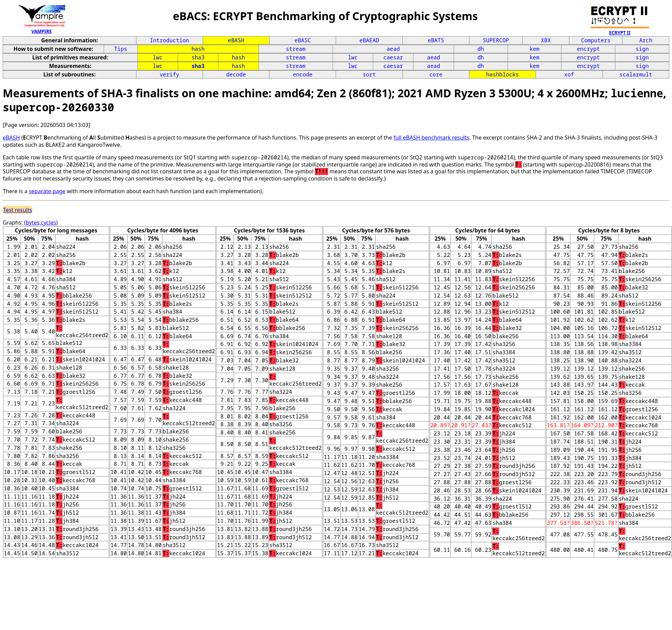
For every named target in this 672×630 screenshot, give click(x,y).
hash (198, 49)
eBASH (236, 40)
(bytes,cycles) (41, 223)
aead (393, 49)
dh (481, 49)
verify (170, 74)
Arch (646, 40)
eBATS (436, 40)
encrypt (588, 49)
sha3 (198, 57)
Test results (18, 210)
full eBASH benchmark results (431, 138)
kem (535, 49)
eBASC (303, 40)
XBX (546, 40)
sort (369, 74)
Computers (596, 40)
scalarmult (636, 74)
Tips (121, 49)
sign (642, 49)
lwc (158, 57)
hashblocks (502, 74)
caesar (393, 57)
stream (296, 49)
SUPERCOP (496, 40)
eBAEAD (369, 40)
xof (569, 74)
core (436, 74)
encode (303, 74)
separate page (47, 191)
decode (236, 74)
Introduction (169, 40)
